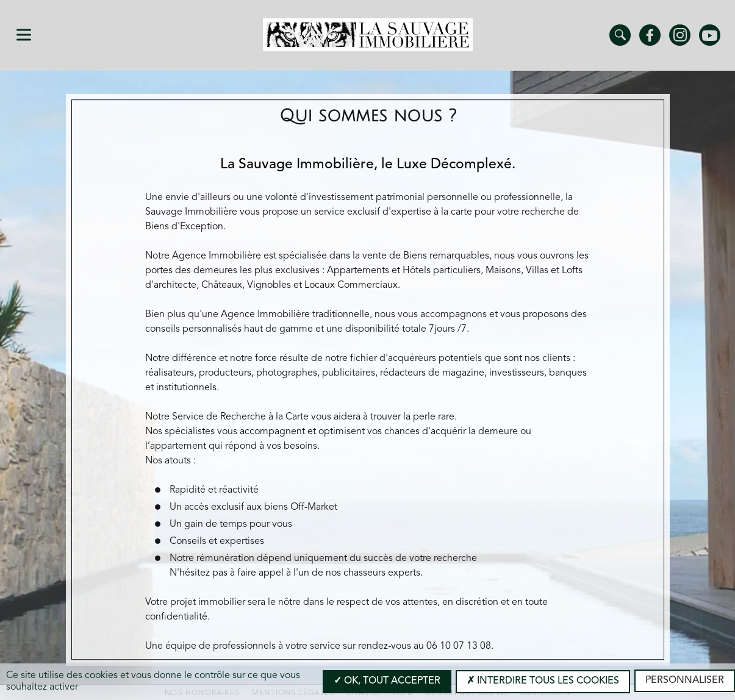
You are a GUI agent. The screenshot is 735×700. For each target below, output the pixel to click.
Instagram (680, 35)
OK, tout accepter (387, 681)
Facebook (650, 35)
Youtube (710, 35)
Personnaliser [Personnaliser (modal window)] (685, 680)
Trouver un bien (620, 35)
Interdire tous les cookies (543, 681)
